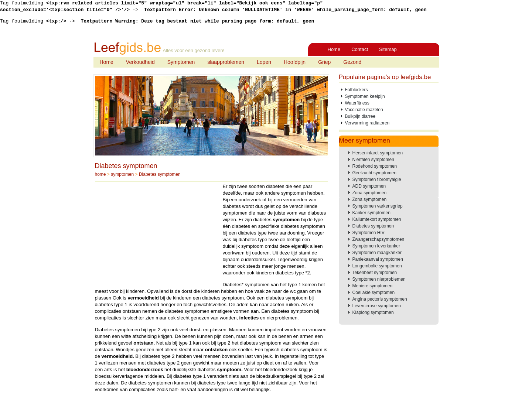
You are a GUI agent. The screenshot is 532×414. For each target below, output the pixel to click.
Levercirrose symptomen (377, 306)
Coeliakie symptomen (374, 292)
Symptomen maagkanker (377, 253)
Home (334, 49)
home (100, 174)
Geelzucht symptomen (374, 173)
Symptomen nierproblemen (379, 279)
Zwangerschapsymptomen (378, 239)
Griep (324, 62)
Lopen (264, 62)
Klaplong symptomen (373, 312)
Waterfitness (357, 103)
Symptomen (181, 62)
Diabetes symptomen (126, 166)
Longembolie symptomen (377, 266)
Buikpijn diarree (360, 116)
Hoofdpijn (295, 62)
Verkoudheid (140, 62)
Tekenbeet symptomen (375, 273)
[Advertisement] (157, 235)
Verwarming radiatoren (367, 123)
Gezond (352, 62)
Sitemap (388, 49)
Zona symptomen (370, 193)
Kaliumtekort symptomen (377, 219)
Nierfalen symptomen (373, 160)
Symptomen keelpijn (365, 96)
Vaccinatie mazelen (364, 110)
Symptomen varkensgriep (378, 206)
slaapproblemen (226, 62)
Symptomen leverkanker (376, 246)
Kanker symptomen (371, 213)
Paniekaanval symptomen (378, 259)
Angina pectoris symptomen (380, 299)
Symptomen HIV (369, 233)
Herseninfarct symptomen (378, 153)
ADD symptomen (369, 186)
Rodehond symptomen (375, 166)
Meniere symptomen (373, 286)
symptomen (122, 174)
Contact (360, 49)
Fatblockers (357, 90)
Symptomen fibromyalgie (377, 179)
